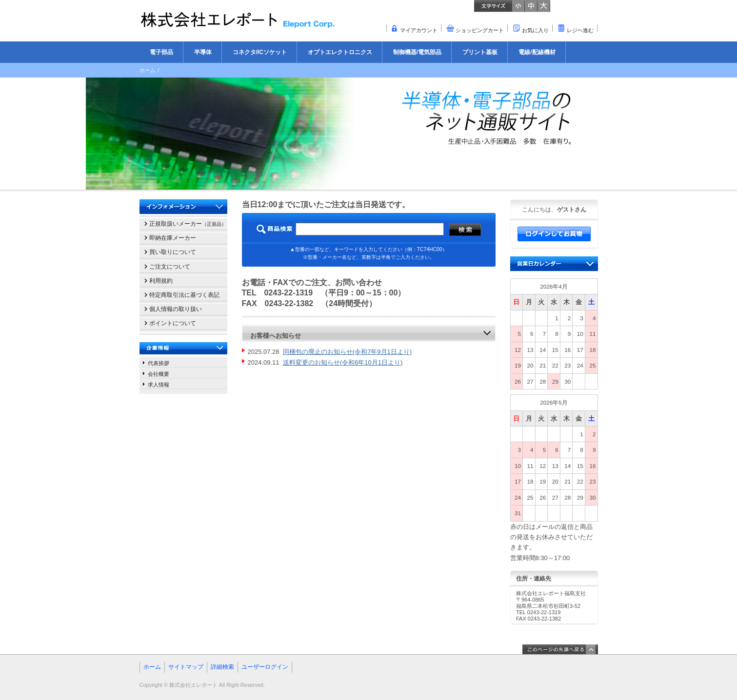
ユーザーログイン (265, 667)
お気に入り (535, 30)
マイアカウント (419, 30)
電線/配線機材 (537, 52)
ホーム (148, 70)
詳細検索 (222, 667)
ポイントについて (173, 323)
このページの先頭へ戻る (560, 649)
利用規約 (161, 281)
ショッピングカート (480, 30)
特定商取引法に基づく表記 (184, 295)
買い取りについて (173, 252)
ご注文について (170, 267)
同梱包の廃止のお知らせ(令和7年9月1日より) (347, 352)
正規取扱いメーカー (188, 224)
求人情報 (159, 385)
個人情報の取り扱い (176, 309)
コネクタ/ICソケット (260, 52)
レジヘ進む (580, 30)
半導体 (203, 52)
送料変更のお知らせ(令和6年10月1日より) (343, 362)
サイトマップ (186, 667)
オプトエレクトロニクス (340, 52)
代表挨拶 (159, 363)
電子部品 (161, 52)
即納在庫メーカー (173, 238)
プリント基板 (480, 52)
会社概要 (159, 374)
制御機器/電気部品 (417, 52)
